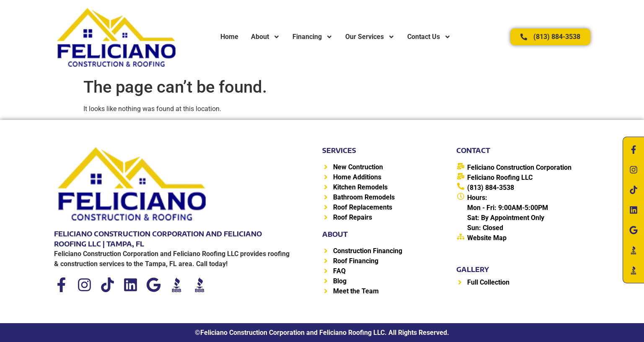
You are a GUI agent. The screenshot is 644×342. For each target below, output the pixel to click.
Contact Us (429, 37)
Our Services (370, 37)
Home (229, 37)
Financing (313, 37)
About (265, 37)
